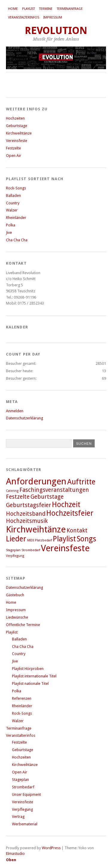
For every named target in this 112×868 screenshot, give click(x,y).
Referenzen (22, 698)
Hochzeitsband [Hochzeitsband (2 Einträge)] (26, 514)
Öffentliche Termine (23, 625)
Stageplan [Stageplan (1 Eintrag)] (13, 550)
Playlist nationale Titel (30, 684)
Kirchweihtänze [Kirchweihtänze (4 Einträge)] (36, 529)
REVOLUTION (56, 31)
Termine (46, 9)
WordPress (51, 848)
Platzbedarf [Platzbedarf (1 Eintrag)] (43, 540)
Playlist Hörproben (28, 669)
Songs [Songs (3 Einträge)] (86, 539)
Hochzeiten (15, 118)
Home (13, 9)
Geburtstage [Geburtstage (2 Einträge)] (47, 497)
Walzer (12, 210)
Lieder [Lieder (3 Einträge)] (16, 539)
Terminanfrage (70, 9)
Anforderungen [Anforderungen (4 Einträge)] (36, 481)
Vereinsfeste (17, 141)
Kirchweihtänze (19, 133)
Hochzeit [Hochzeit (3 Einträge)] (66, 505)
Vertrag (18, 817)
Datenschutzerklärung (24, 418)
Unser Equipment (26, 794)
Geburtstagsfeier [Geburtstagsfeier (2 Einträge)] (29, 505)
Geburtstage (17, 126)
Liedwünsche (17, 617)
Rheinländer (16, 218)
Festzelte (13, 148)
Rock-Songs (16, 188)
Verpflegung (22, 809)
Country (13, 203)
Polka (11, 225)
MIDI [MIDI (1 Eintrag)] (31, 540)
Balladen (13, 196)
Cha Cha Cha (17, 240)
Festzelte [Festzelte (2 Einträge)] (18, 497)
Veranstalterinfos (24, 17)
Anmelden (15, 411)
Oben (11, 860)
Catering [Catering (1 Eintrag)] (12, 491)
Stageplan (20, 780)
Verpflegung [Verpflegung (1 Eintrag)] (15, 556)
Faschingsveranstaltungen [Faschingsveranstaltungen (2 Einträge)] (54, 490)
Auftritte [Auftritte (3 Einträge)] (81, 482)
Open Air (14, 156)
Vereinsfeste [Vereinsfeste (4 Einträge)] (65, 548)
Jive (9, 233)
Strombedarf (23, 787)
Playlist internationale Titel (34, 676)
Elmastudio (15, 854)
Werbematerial (25, 824)
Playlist (29, 9)
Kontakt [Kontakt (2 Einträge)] (77, 530)
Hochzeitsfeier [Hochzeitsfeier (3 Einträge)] (70, 513)
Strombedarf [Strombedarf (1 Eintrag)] (31, 550)
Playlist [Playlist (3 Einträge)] (64, 539)
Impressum (53, 17)
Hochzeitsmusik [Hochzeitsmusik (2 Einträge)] (27, 521)
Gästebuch (15, 595)
